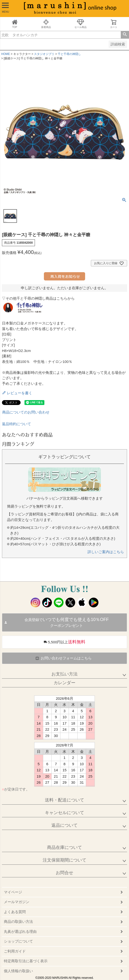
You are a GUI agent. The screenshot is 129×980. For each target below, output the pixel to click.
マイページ (13, 892)
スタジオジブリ (44, 54)
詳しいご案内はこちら (106, 552)
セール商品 (81, 24)
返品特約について (16, 424)
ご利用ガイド (15, 951)
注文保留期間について (64, 860)
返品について (64, 825)
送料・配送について (64, 800)
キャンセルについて (64, 813)
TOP (15, 24)
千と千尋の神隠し (69, 54)
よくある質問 (15, 912)
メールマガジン (17, 902)
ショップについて (18, 941)
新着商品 (46, 24)
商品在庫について (64, 847)
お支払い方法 (64, 674)
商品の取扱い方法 (18, 922)
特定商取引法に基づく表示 (26, 961)
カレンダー (64, 683)
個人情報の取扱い (18, 971)
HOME (6, 54)
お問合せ (64, 873)
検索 (125, 35)
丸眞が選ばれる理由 (20, 931)
